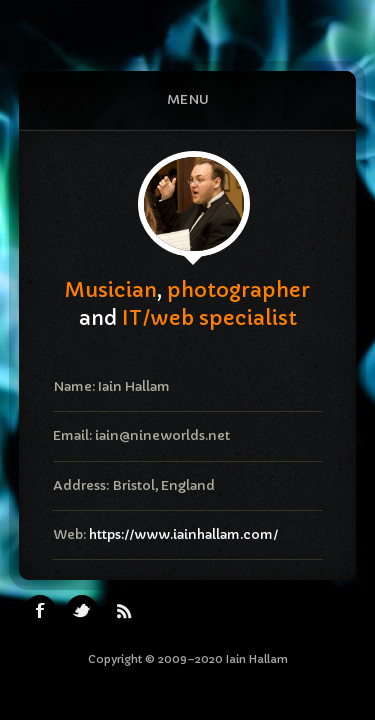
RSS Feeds (124, 611)
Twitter (82, 611)
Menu (188, 99)
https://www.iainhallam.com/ (183, 534)
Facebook (40, 611)
